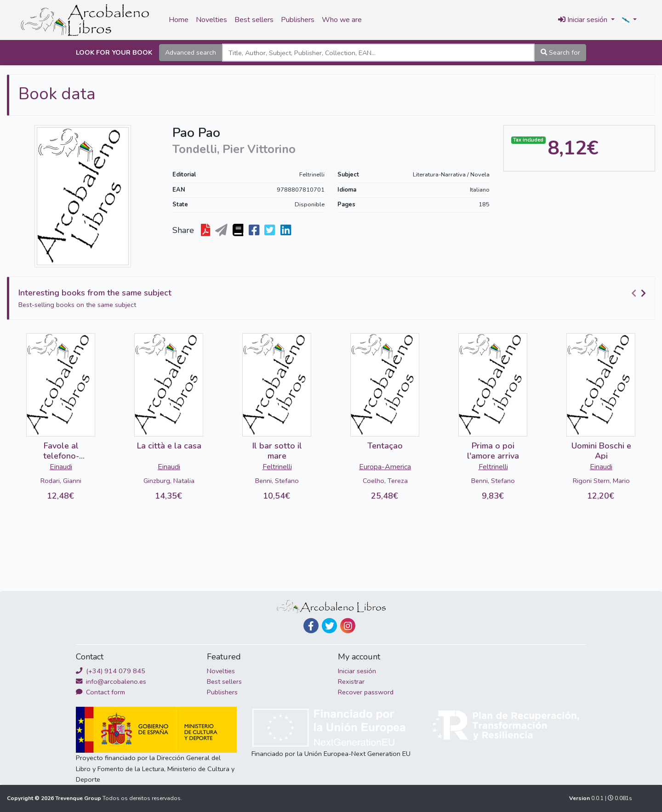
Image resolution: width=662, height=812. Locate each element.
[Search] (378, 53)
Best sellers (254, 20)
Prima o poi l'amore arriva (493, 451)
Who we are (342, 20)
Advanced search (191, 52)
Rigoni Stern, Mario (601, 481)
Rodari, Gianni (61, 481)
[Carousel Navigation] (640, 293)
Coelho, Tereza (385, 481)
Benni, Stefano (277, 481)
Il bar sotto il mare (277, 451)
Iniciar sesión (357, 671)
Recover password (366, 692)
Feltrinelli (312, 175)
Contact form (100, 692)
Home (179, 20)
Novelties (211, 20)
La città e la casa (169, 446)
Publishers (298, 20)
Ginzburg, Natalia (169, 481)
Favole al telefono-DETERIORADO (61, 456)
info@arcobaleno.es (111, 681)
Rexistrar (351, 681)
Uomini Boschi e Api (601, 451)
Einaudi (61, 467)
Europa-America (385, 467)
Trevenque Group (79, 798)
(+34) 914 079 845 (111, 671)
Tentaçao (385, 446)
